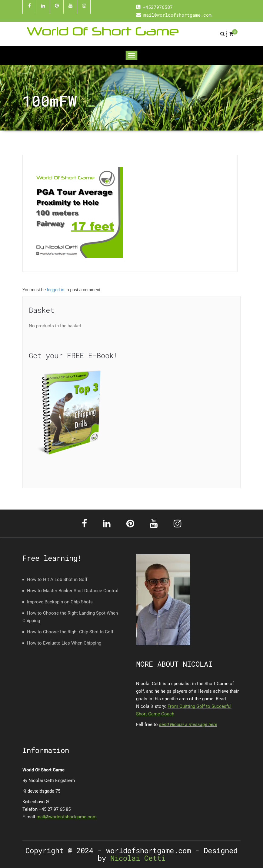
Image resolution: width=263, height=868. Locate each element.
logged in (56, 290)
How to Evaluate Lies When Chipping (64, 643)
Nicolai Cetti (136, 858)
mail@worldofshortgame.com (67, 817)
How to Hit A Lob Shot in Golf (57, 579)
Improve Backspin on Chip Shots (60, 602)
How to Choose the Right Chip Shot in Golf (70, 632)
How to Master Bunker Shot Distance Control (73, 591)
